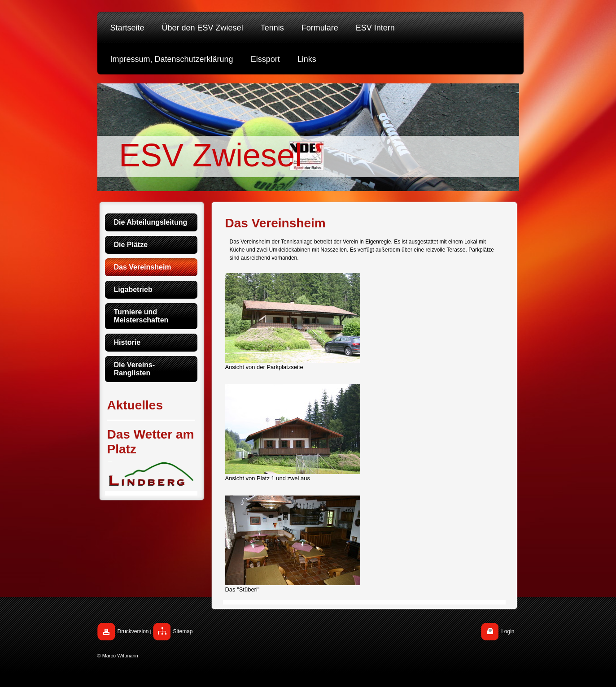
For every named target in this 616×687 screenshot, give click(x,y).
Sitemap (183, 631)
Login (508, 631)
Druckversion (133, 631)
